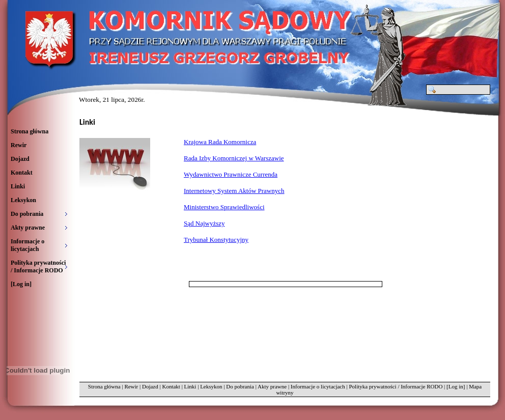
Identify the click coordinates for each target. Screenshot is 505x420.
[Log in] (21, 284)
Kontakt (22, 173)
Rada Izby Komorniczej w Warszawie (234, 158)
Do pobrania (240, 386)
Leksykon (23, 200)
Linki (18, 186)
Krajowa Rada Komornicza (220, 142)
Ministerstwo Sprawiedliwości (224, 207)
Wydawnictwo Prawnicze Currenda (231, 174)
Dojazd (20, 159)
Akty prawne (272, 386)
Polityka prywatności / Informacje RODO (396, 386)
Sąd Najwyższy (204, 223)
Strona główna (30, 131)
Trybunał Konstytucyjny (216, 240)
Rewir (19, 145)
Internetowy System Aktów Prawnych (234, 191)
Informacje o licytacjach (318, 386)
